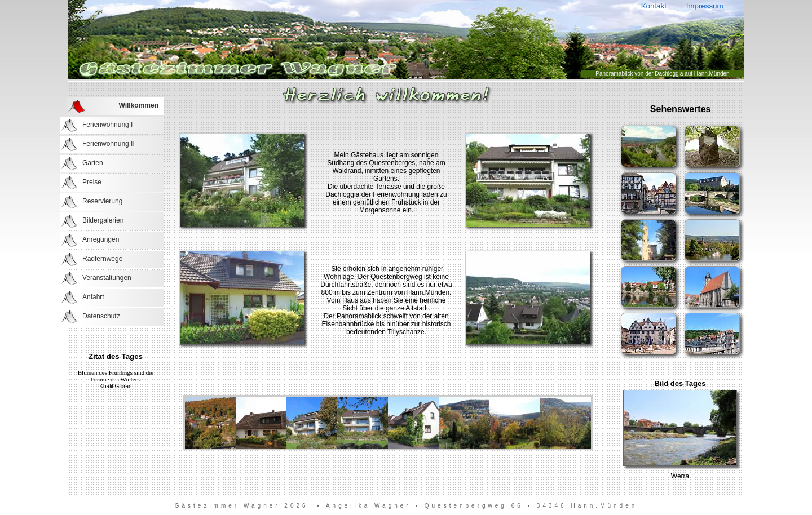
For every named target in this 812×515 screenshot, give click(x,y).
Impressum (705, 6)
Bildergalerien (103, 220)
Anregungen (101, 239)
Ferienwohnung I (107, 125)
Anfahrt (93, 297)
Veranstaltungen (107, 278)
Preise (92, 182)
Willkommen (138, 105)
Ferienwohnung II (109, 144)
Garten (93, 163)
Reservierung (102, 201)
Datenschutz (101, 316)
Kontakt (654, 6)
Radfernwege (102, 259)
